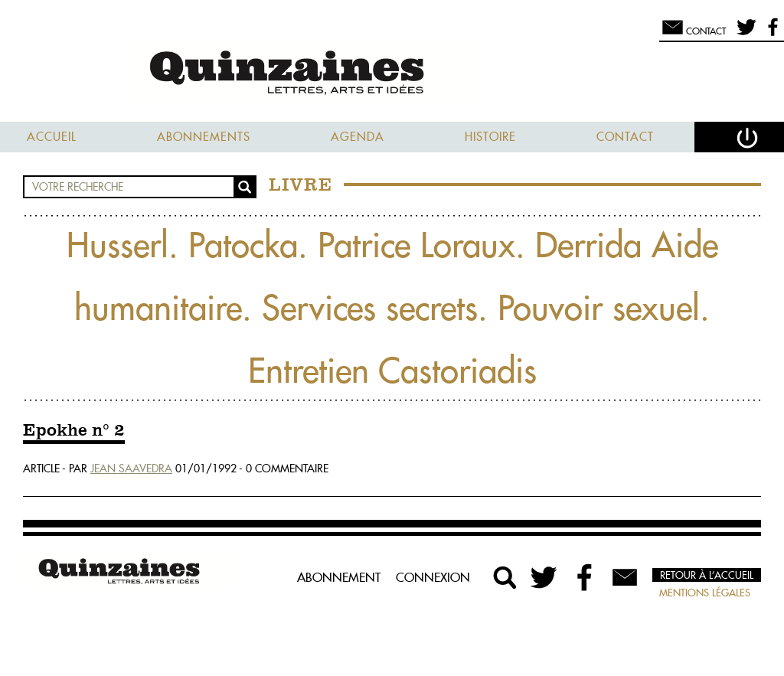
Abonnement (339, 577)
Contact (625, 137)
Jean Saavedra (131, 469)
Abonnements (204, 137)
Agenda (358, 137)
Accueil (52, 137)
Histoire (490, 137)
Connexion (433, 577)
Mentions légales (705, 593)
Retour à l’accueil (707, 575)
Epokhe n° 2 (74, 431)
